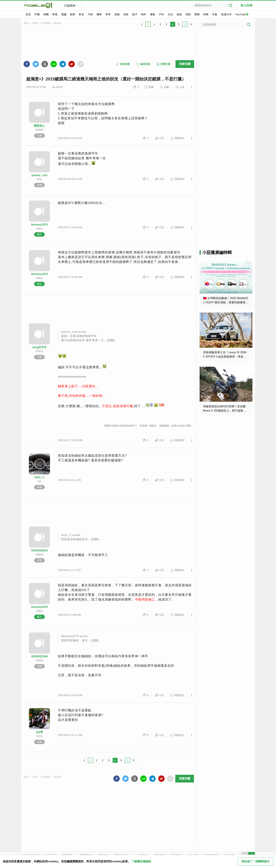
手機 (37, 14)
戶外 (161, 14)
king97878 (39, 347)
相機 (46, 14)
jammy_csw (39, 175)
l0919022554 (39, 550)
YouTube (242, 15)
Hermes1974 (39, 225)
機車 (99, 14)
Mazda (58, 23)
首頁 (28, 14)
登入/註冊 (246, 5)
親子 (135, 14)
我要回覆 (185, 64)
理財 (188, 14)
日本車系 (45, 23)
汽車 (90, 14)
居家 (126, 14)
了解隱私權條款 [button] (141, 861)
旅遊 (179, 14)
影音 (81, 14)
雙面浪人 (39, 126)
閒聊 (197, 14)
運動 (153, 14)
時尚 (144, 14)
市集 (215, 14)
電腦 (64, 14)
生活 (170, 14)
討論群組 (70, 6)
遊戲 (117, 14)
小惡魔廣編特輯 (217, 252)
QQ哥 (40, 732)
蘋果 (73, 14)
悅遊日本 (226, 14)
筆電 (55, 14)
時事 (206, 14)
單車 (108, 14)
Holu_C (39, 477)
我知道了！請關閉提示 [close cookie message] (256, 861)
